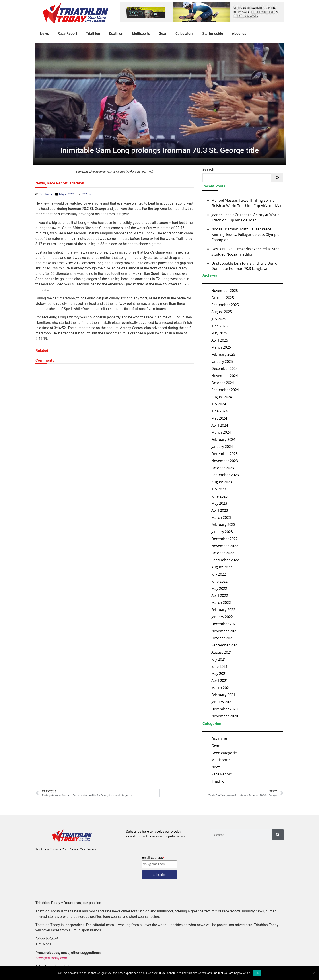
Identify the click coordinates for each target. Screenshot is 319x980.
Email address (153, 858)
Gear (163, 34)
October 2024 (223, 383)
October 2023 (223, 468)
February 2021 (223, 695)
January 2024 (222, 447)
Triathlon (93, 34)
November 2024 (225, 376)
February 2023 (223, 525)
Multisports (141, 34)
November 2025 (225, 291)
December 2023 (225, 454)
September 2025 (225, 305)
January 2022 (222, 617)
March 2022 (221, 603)
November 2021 (225, 631)
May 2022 (219, 588)
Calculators (184, 34)
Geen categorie (224, 753)
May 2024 (219, 418)
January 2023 (222, 532)
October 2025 (223, 298)
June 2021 (219, 666)
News (44, 34)
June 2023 (219, 496)
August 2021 (222, 652)
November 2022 (225, 546)
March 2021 (221, 688)
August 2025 (222, 312)
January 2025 (222, 361)
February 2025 (223, 354)
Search (208, 169)
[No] (313, 973)
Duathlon (116, 34)
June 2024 (219, 411)
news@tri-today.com (51, 958)
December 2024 (225, 369)
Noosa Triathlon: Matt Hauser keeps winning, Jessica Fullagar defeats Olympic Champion (245, 234)
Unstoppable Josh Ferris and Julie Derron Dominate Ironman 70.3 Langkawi (245, 266)
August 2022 (222, 567)
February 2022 (223, 610)
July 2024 (219, 404)
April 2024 (220, 425)
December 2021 (225, 624)
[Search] (277, 178)
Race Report (67, 34)
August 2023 (222, 482)
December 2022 (225, 539)
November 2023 (225, 461)
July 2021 (219, 659)
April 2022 (220, 595)
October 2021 (223, 638)
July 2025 (219, 319)
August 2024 (222, 397)
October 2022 (223, 553)
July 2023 (219, 489)
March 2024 (221, 432)
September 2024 (225, 390)
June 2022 (219, 581)
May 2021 (219, 674)
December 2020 (225, 709)
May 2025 (219, 333)
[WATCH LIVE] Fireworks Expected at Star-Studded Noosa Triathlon (246, 252)
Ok (257, 973)
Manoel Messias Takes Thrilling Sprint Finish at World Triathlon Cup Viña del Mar (247, 203)
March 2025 (221, 347)
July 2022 (219, 574)
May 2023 (219, 503)
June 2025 (219, 326)
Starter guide (213, 34)
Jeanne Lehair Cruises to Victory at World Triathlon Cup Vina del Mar (245, 217)
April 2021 (220, 681)
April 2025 (220, 340)
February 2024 (223, 439)
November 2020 (225, 716)
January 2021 (222, 702)
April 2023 (220, 510)
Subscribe (159, 875)
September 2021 (225, 645)
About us (239, 34)
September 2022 (225, 560)
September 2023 (225, 475)
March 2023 (221, 517)
